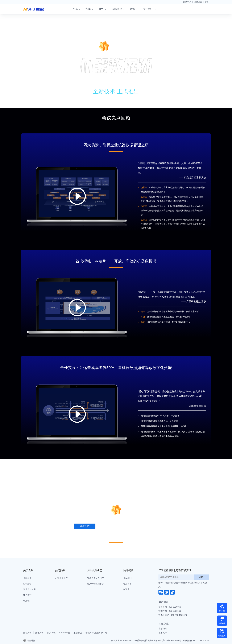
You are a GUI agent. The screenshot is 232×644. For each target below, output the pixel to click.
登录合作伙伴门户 (95, 578)
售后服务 (222, 636)
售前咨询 (222, 623)
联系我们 (27, 601)
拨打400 (222, 611)
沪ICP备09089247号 (172, 640)
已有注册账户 (61, 578)
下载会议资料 (113, 95)
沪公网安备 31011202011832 (195, 640)
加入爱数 (27, 595)
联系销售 (163, 629)
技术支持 (163, 633)
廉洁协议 (78, 633)
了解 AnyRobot (144, 95)
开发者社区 (128, 578)
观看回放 (85, 95)
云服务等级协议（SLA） (97, 633)
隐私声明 (27, 633)
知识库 (126, 589)
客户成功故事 (29, 589)
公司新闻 (27, 578)
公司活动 (27, 584)
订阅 (201, 577)
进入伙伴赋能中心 (95, 584)
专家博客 (127, 584)
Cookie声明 (65, 633)
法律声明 (39, 633)
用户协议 (51, 633)
